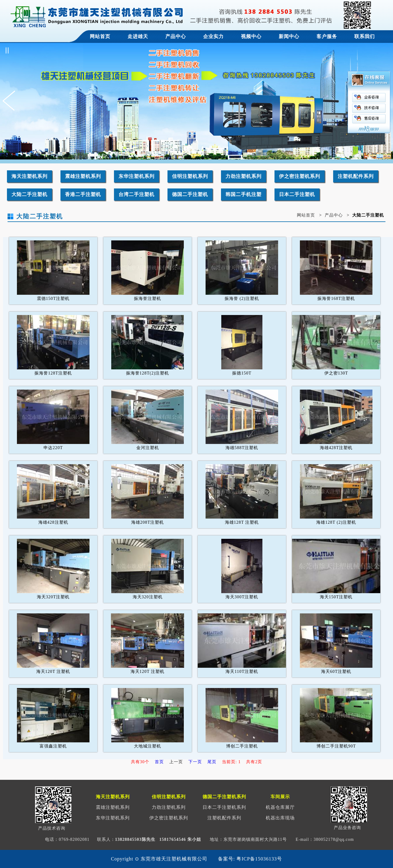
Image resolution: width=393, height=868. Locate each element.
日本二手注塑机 (297, 194)
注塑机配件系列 (356, 176)
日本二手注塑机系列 (224, 807)
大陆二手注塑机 (29, 194)
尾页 (212, 762)
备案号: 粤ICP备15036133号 (250, 859)
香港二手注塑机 (83, 194)
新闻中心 (289, 36)
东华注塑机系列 (136, 176)
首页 (159, 762)
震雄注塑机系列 (83, 176)
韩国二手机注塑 (244, 194)
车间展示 (280, 797)
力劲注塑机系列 (244, 176)
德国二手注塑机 (190, 194)
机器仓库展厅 (280, 807)
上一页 (176, 762)
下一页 (195, 762)
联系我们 (365, 36)
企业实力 (213, 36)
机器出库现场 (280, 818)
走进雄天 (138, 36)
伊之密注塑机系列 (300, 176)
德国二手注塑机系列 (224, 797)
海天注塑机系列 (29, 176)
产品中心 (176, 36)
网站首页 (100, 36)
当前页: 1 (231, 762)
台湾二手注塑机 (136, 194)
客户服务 (327, 36)
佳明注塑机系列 (190, 176)
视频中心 (251, 36)
